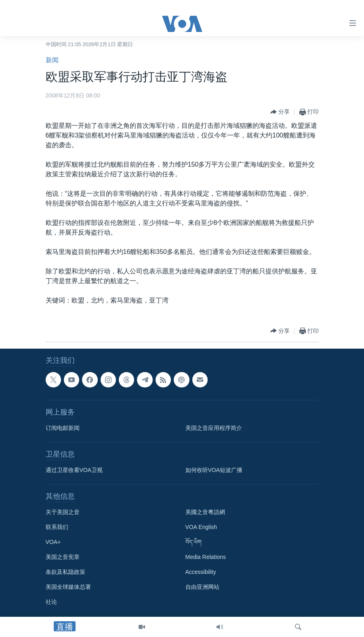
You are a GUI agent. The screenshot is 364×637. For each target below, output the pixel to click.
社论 (51, 602)
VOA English (201, 527)
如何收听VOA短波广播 (214, 470)
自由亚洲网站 (202, 587)
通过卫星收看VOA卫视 (74, 470)
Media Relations (206, 557)
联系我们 (57, 527)
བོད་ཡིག (194, 542)
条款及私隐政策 (65, 572)
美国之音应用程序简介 (214, 428)
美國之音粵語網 (205, 512)
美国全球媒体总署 (68, 587)
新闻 (52, 60)
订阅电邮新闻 (63, 428)
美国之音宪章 (63, 557)
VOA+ (53, 542)
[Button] (280, 112)
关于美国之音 (63, 512)
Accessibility (201, 572)
